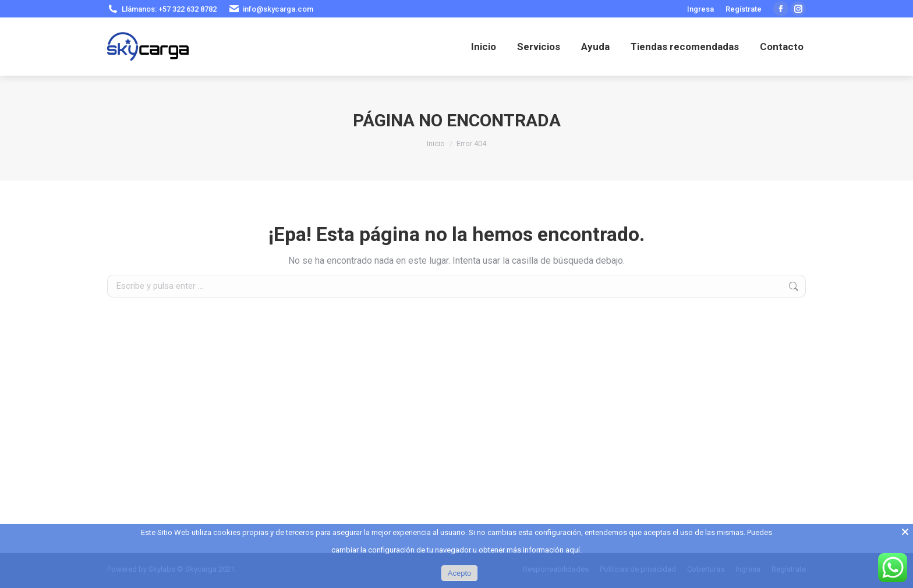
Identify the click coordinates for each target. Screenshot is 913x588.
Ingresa (700, 9)
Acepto (459, 573)
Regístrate (744, 9)
